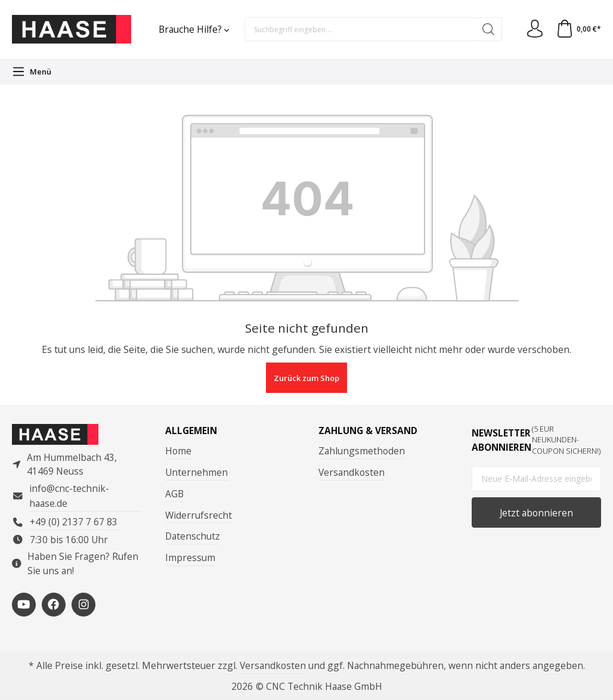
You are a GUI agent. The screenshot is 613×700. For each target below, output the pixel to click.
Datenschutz (193, 536)
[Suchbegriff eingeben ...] (360, 29)
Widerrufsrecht (199, 515)
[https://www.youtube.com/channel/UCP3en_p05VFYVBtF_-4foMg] (24, 605)
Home (178, 451)
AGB (174, 494)
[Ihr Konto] (535, 29)
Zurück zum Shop (306, 378)
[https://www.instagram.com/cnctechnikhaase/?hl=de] (83, 605)
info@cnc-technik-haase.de (69, 496)
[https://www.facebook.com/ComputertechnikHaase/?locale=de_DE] (54, 605)
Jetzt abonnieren (536, 513)
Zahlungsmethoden (362, 451)
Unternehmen (196, 472)
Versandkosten (352, 472)
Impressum (190, 557)
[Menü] (32, 72)
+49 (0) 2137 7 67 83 (74, 522)
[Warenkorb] (578, 29)
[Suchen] (489, 29)
